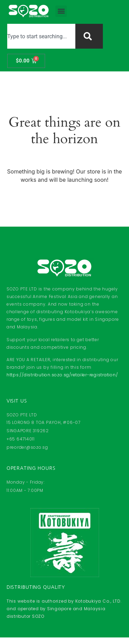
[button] (61, 11)
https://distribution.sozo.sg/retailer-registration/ (62, 375)
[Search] (89, 36)
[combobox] (41, 36)
